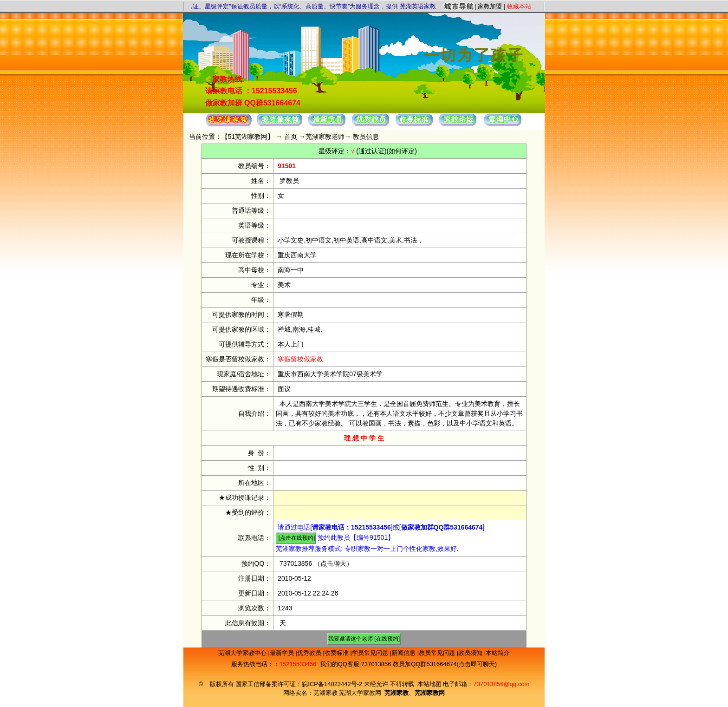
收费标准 (338, 653)
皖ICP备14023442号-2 (333, 684)
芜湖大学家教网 (360, 693)
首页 (291, 137)
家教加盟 (490, 6)
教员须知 (471, 653)
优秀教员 (310, 653)
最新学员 (283, 653)
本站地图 (429, 684)
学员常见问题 (371, 653)
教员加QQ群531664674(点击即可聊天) (445, 664)
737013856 (296, 563)
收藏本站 (519, 6)
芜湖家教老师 (325, 137)
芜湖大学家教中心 (243, 653)
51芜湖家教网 (248, 137)
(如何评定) (402, 151)
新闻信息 (404, 653)
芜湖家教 (325, 693)
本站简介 (498, 653)
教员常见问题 (438, 653)
